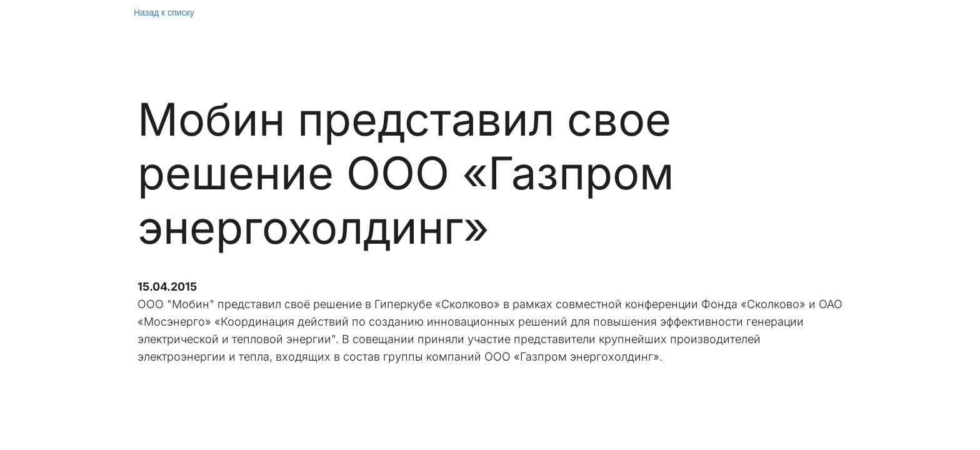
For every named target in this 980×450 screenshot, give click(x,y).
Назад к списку (164, 12)
